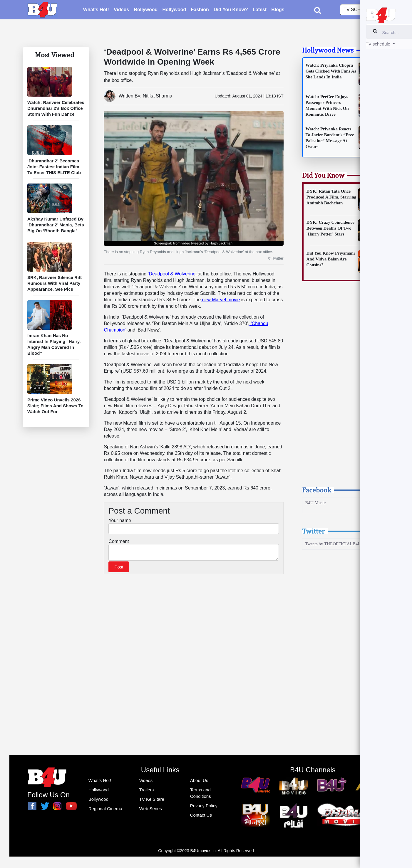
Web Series (151, 809)
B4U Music (316, 503)
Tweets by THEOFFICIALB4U (333, 544)
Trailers (146, 790)
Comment (119, 541)
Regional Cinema (105, 809)
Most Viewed (55, 55)
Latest (260, 10)
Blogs (278, 10)
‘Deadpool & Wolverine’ (173, 274)
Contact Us (201, 815)
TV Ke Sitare (152, 799)
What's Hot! (96, 10)
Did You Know (323, 175)
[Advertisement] (344, 389)
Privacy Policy (204, 806)
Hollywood (174, 10)
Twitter (313, 531)
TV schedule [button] (361, 10)
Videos (121, 10)
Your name (120, 520)
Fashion (200, 10)
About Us (199, 780)
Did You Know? (231, 10)
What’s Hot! (100, 780)
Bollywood (146, 10)
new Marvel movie (220, 300)
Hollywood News (328, 50)
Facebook (317, 490)
